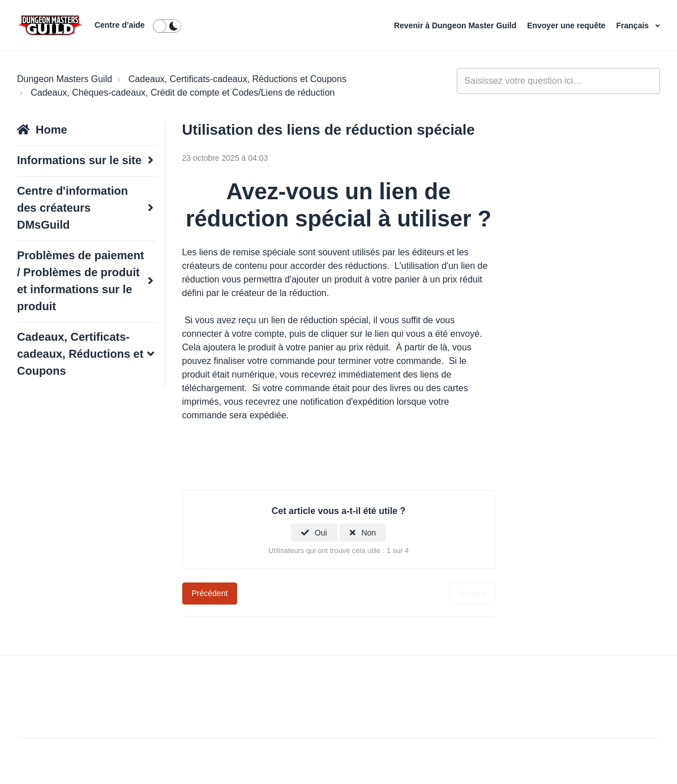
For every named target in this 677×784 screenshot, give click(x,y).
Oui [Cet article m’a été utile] (321, 533)
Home (52, 130)
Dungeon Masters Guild (65, 79)
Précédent (210, 593)
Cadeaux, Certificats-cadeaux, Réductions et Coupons (237, 79)
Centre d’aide (120, 25)
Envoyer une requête (567, 25)
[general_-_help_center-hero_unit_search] (558, 81)
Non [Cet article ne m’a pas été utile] (369, 533)
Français (634, 25)
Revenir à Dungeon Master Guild (456, 25)
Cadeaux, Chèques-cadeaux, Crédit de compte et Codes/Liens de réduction (183, 93)
